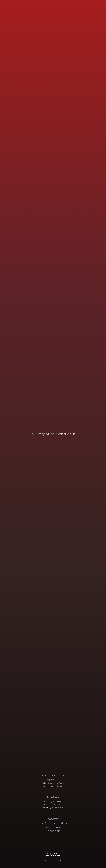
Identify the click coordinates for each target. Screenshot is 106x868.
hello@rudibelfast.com (53, 823)
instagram (53, 828)
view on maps (53, 808)
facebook (53, 831)
